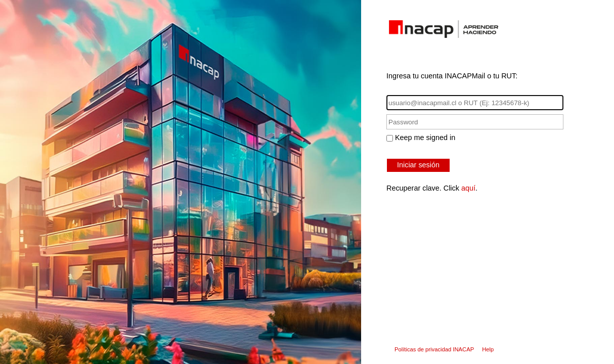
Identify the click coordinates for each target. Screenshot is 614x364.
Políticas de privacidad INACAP (434, 349)
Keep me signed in (425, 138)
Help (488, 349)
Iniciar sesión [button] (418, 165)
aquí (468, 188)
